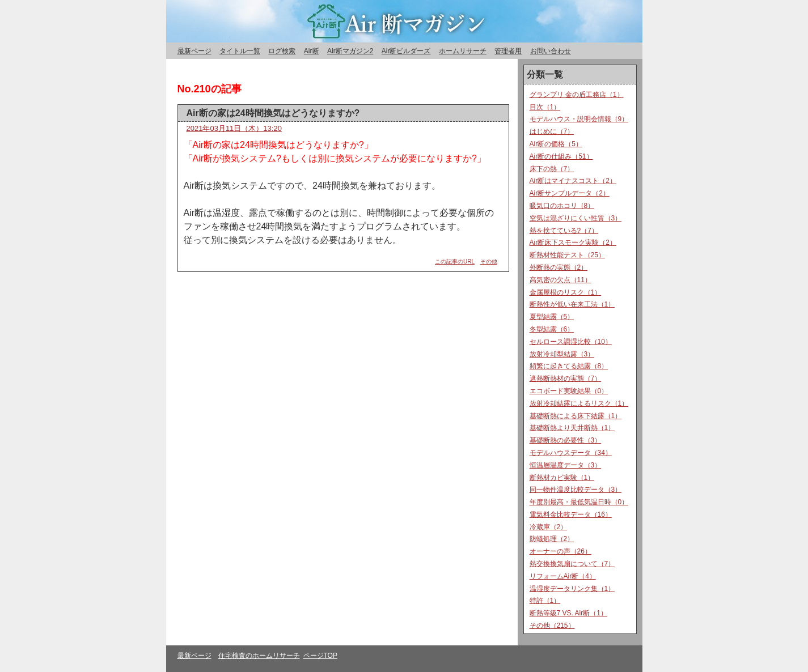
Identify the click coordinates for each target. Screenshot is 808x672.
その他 (489, 261)
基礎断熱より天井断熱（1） (572, 428)
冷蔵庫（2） (549, 527)
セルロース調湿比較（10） (571, 342)
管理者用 (508, 51)
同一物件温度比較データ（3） (576, 490)
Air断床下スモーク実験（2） (573, 243)
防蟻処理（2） (552, 539)
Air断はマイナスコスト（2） (573, 181)
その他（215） (552, 626)
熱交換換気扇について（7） (572, 564)
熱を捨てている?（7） (564, 231)
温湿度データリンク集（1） (572, 589)
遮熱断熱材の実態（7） (566, 378)
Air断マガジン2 (350, 51)
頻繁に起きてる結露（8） (569, 366)
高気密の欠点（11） (560, 280)
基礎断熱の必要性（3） (566, 440)
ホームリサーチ (463, 51)
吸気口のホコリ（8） (562, 206)
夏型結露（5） (552, 317)
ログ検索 (282, 51)
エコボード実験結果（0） (569, 391)
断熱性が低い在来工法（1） (572, 304)
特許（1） (545, 601)
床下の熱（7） (552, 169)
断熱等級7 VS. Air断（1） (568, 613)
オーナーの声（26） (560, 551)
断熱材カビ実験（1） (562, 478)
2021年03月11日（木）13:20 (234, 128)
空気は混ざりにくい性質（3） (576, 218)
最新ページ (194, 51)
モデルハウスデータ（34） (571, 453)
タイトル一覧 (240, 51)
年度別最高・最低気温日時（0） (579, 502)
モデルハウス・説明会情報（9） (579, 119)
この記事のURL (455, 261)
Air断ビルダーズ (406, 51)
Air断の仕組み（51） (561, 156)
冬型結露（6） (552, 329)
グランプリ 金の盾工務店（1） (577, 95)
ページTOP (320, 656)
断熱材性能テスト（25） (567, 255)
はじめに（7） (552, 131)
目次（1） (545, 107)
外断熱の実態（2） (559, 267)
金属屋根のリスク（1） (566, 292)
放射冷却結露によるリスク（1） (579, 403)
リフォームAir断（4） (563, 576)
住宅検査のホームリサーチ (259, 656)
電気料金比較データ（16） (571, 514)
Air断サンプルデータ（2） (570, 193)
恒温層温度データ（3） (566, 465)
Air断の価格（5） (556, 144)
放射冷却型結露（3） (562, 354)
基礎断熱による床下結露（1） (576, 416)
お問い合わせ (551, 51)
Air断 (312, 51)
